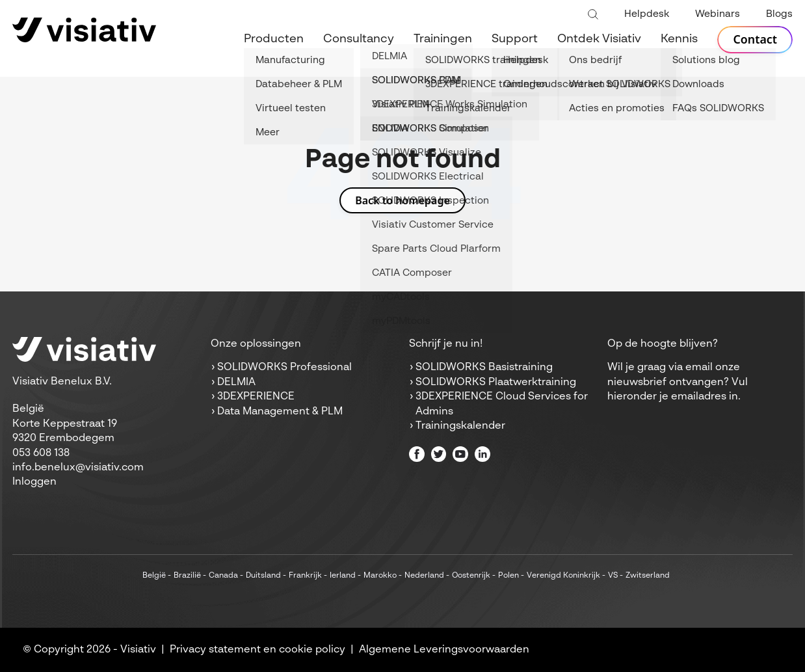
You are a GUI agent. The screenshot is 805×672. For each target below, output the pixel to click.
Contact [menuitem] (755, 40)
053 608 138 (41, 453)
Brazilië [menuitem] (187, 576)
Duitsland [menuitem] (263, 576)
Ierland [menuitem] (343, 576)
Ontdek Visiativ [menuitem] (599, 39)
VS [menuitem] (613, 576)
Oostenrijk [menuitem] (471, 576)
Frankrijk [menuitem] (305, 576)
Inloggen (34, 482)
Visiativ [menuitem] (138, 650)
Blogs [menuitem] (779, 14)
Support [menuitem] (515, 39)
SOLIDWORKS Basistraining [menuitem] (484, 368)
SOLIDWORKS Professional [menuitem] (284, 368)
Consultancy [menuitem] (359, 39)
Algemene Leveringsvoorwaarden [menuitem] (444, 650)
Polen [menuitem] (508, 576)
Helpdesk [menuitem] (647, 14)
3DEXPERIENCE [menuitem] (256, 397)
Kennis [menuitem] (679, 39)
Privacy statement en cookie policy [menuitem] (257, 650)
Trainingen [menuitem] (443, 39)
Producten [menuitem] (274, 39)
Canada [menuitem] (223, 576)
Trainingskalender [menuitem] (460, 426)
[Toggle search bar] (593, 15)
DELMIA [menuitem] (236, 383)
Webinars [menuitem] (718, 14)
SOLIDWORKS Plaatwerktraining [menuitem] (496, 383)
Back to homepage (403, 200)
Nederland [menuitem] (424, 576)
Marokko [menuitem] (380, 576)
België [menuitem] (154, 576)
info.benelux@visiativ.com (78, 468)
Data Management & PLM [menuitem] (280, 412)
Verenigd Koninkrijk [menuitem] (563, 576)
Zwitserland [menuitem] (648, 576)
